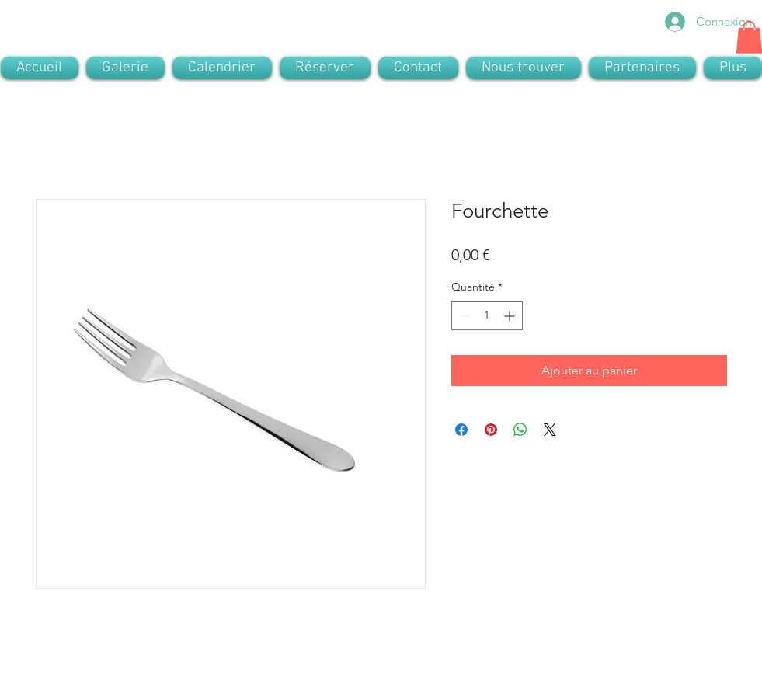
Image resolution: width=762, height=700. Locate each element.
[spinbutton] (487, 316)
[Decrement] (463, 316)
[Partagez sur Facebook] (461, 430)
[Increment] (511, 316)
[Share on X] (550, 430)
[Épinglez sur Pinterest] (491, 430)
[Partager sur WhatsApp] (520, 430)
